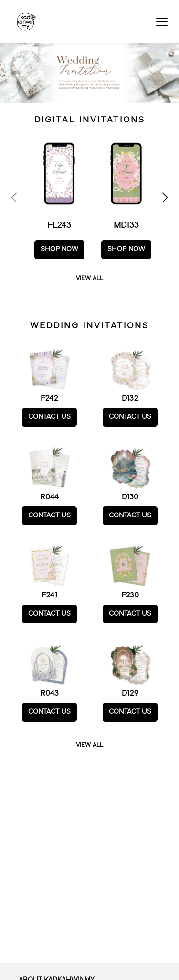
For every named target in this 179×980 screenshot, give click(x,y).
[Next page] (164, 198)
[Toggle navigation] (162, 22)
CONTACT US (49, 417)
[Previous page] (15, 198)
